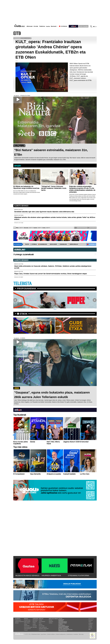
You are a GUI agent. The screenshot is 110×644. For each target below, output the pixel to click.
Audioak (51, 623)
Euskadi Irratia (27, 620)
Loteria (60, 624)
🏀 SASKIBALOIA (43, 244)
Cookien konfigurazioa (61, 634)
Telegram (90, 625)
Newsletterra (91, 619)
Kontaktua (76, 634)
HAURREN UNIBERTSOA (51, 576)
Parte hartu (62, 625)
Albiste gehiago (21, 206)
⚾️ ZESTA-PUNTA (53, 244)
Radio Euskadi (27, 622)
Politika (34, 623)
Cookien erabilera (51, 634)
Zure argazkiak (80, 228)
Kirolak (36, 26)
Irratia (48, 26)
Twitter (90, 622)
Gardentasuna (70, 634)
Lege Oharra (43, 634)
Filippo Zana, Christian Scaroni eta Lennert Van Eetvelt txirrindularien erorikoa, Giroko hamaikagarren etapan (51, 274)
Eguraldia (35, 627)
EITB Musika (27, 626)
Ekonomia (35, 622)
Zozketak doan (63, 623)
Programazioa (18, 620)
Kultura (34, 624)
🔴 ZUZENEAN (91, 244)
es (96, 27)
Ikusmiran (35, 626)
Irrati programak (27, 629)
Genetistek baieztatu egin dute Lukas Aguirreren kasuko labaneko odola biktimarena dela (44, 212)
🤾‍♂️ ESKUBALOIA (63, 244)
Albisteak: (36, 619)
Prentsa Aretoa (63, 631)
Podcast (26, 630)
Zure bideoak (92, 228)
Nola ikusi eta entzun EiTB (65, 630)
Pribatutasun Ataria (36, 634)
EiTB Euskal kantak (28, 627)
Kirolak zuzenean (42, 630)
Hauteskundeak (63, 622)
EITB (17, 34)
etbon (23, 314)
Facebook (91, 620)
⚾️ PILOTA (26, 244)
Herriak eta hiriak (63, 627)
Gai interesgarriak (64, 626)
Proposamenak (27, 289)
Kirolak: (41, 619)
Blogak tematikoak (64, 629)
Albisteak (30, 26)
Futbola (40, 620)
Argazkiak (51, 622)
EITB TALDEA (84, 26)
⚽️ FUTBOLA (34, 244)
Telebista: (18, 619)
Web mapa (81, 634)
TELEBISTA (22, 284)
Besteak (53, 26)
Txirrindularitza (42, 622)
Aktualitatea (35, 620)
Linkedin (90, 626)
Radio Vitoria (27, 623)
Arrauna (41, 624)
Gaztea (26, 624)
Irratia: (26, 619)
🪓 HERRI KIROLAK (73, 244)
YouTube (90, 628)
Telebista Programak (19, 622)
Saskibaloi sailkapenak (44, 629)
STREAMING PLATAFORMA (79, 576)
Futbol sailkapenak (43, 627)
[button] (54, 309)
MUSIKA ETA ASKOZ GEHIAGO (27, 576)
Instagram (91, 623)
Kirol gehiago (42, 626)
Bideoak (17, 623)
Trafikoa (61, 621)
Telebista (42, 26)
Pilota (40, 623)
